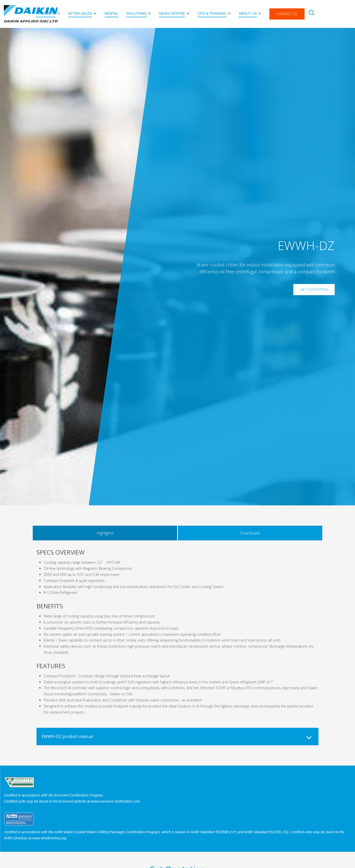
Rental (148, 13)
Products (82, 13)
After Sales (116, 13)
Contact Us (323, 14)
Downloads (250, 533)
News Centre (208, 13)
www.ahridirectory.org (49, 838)
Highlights (105, 533)
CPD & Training (248, 13)
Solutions (172, 13)
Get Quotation (314, 289)
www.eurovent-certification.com (115, 801)
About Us (284, 13)
